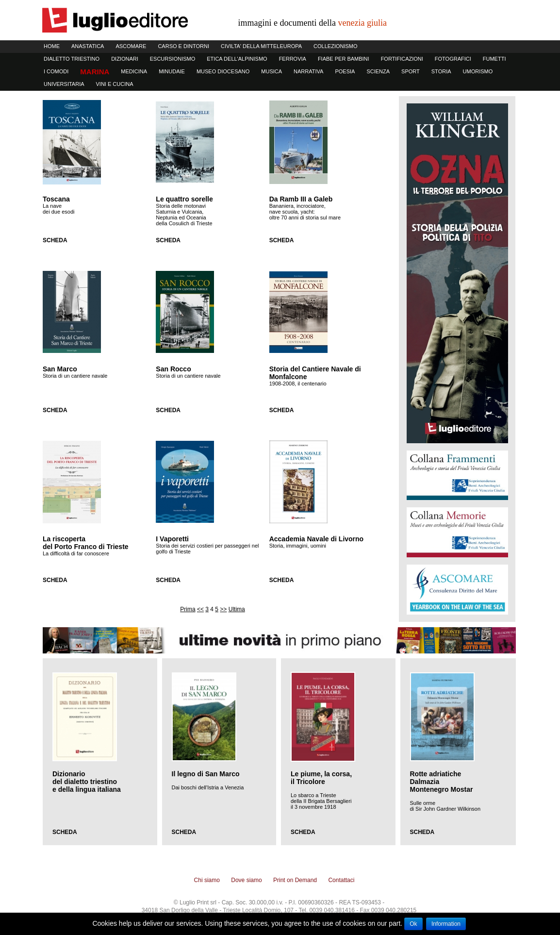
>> (223, 609)
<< (200, 609)
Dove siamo (246, 880)
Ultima (237, 609)
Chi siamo (207, 880)
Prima (188, 609)
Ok (413, 924)
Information (446, 924)
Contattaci (341, 880)
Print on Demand (295, 880)
